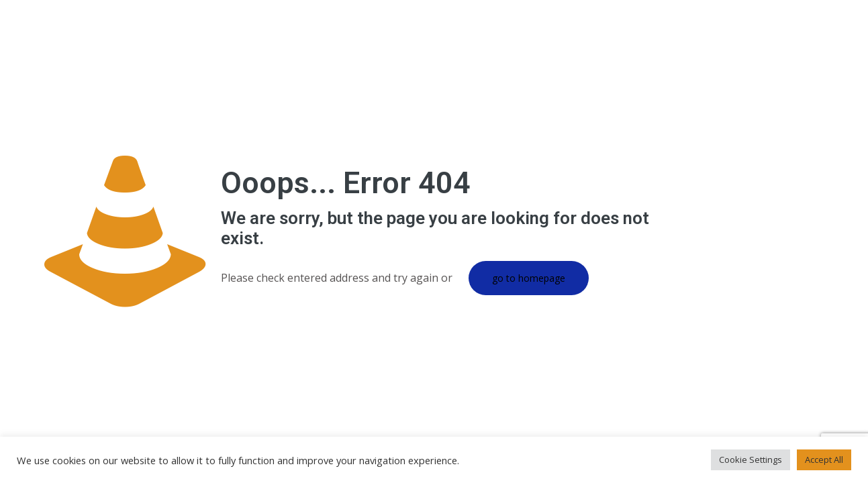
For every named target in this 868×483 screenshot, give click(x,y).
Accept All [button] (824, 460)
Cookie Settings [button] (751, 460)
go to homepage (529, 278)
